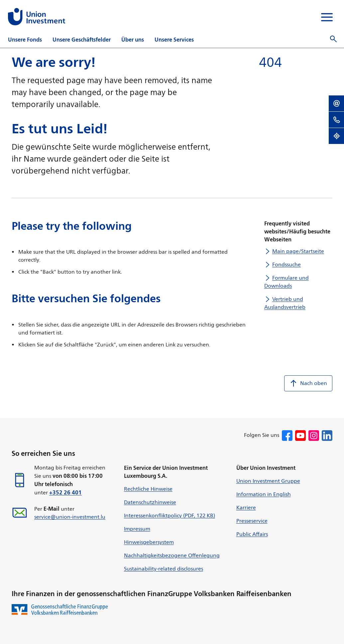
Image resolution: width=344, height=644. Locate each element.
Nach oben (308, 383)
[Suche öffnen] (333, 39)
